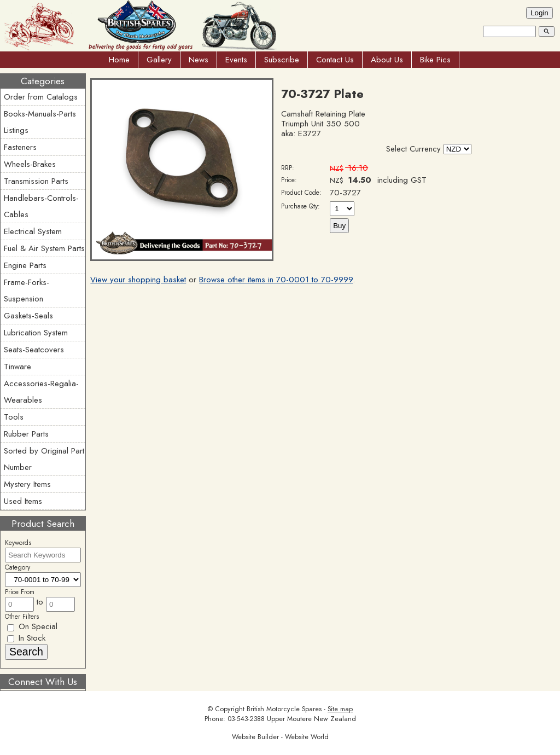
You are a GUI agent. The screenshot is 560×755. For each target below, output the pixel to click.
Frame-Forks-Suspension (27, 291)
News (199, 60)
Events (236, 60)
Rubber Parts (26, 434)
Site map (340, 709)
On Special (32, 626)
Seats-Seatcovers (34, 350)
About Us (387, 60)
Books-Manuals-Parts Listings (40, 122)
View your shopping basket (138, 280)
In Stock (26, 638)
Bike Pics (435, 60)
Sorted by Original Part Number (44, 459)
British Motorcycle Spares (284, 709)
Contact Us (335, 60)
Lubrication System (36, 333)
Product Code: (301, 193)
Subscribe (282, 60)
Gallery (159, 60)
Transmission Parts (36, 181)
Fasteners (20, 147)
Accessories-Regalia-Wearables (41, 392)
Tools (14, 417)
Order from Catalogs (41, 97)
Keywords (18, 543)
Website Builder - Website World (280, 737)
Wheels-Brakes (30, 164)
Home (119, 60)
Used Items (23, 501)
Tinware (17, 367)
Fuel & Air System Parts (44, 248)
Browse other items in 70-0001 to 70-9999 (276, 280)
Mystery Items (27, 484)
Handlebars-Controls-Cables (41, 206)
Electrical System (33, 231)
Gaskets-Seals (28, 316)
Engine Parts (25, 265)
